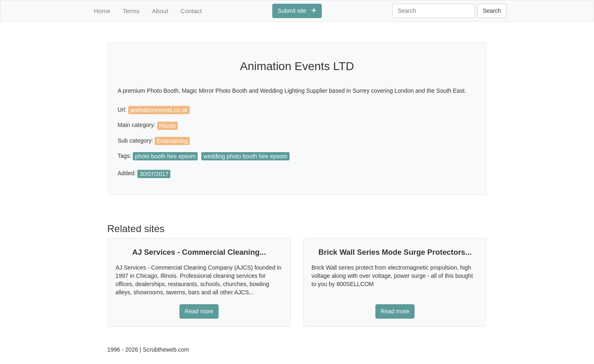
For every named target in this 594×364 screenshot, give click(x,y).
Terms (131, 11)
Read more (199, 311)
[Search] (434, 11)
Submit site (297, 11)
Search (492, 11)
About (160, 11)
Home (102, 11)
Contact (191, 11)
